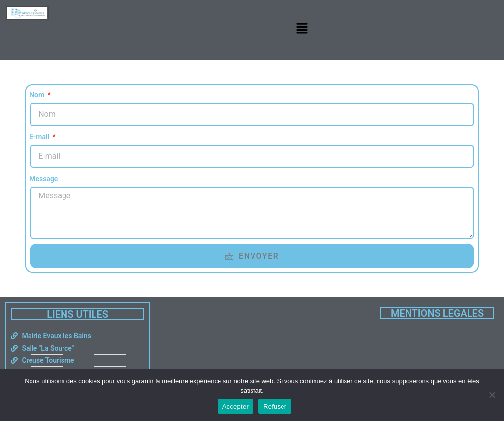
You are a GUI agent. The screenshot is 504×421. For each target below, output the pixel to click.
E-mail (40, 137)
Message (44, 179)
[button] (302, 29)
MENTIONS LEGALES (437, 313)
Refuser (275, 406)
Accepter (236, 406)
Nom (38, 95)
